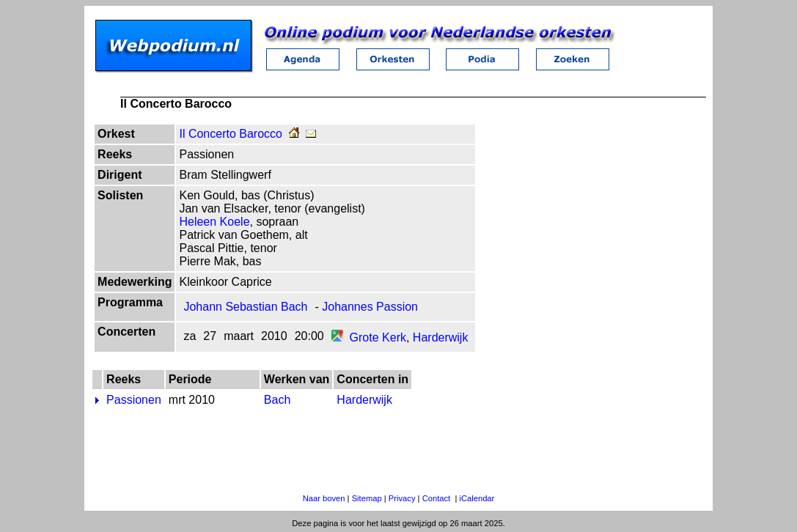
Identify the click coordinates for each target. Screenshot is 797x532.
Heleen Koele (214, 222)
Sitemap (367, 498)
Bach (277, 400)
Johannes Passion (370, 307)
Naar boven (324, 498)
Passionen (134, 400)
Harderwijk (441, 337)
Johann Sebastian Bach (245, 307)
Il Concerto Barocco (231, 134)
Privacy (402, 498)
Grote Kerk (378, 337)
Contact (437, 498)
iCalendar (477, 498)
